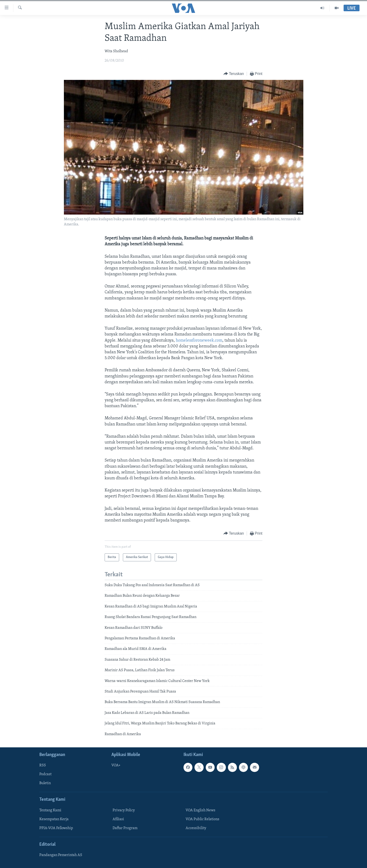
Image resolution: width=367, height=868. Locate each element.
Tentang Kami (50, 810)
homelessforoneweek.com (199, 341)
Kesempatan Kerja (54, 819)
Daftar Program (125, 828)
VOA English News (200, 810)
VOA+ (116, 765)
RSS (43, 765)
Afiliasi (118, 819)
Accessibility (196, 828)
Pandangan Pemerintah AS (61, 855)
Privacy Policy (124, 810)
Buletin (45, 783)
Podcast (45, 774)
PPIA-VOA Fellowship (56, 828)
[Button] (234, 74)
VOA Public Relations (202, 819)
